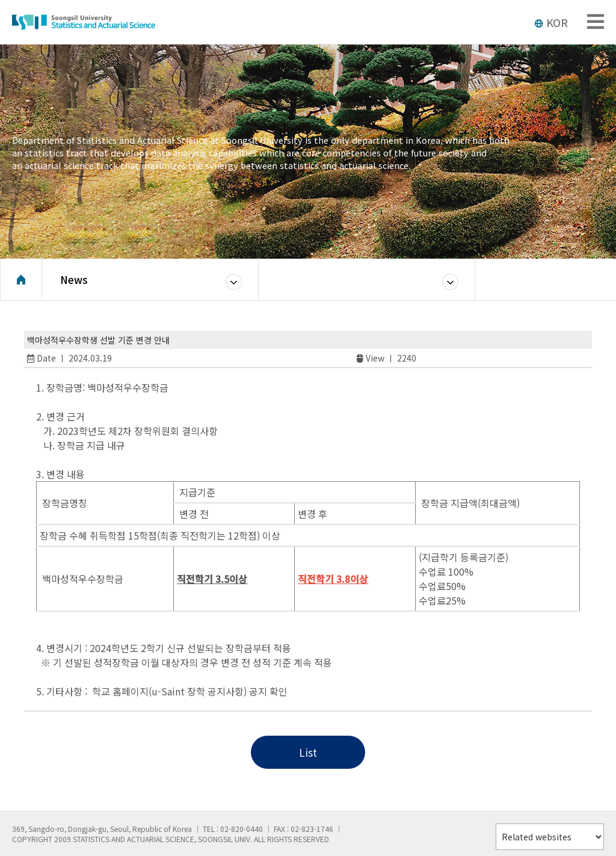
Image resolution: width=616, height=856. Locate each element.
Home (21, 280)
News (74, 279)
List (308, 752)
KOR (551, 22)
